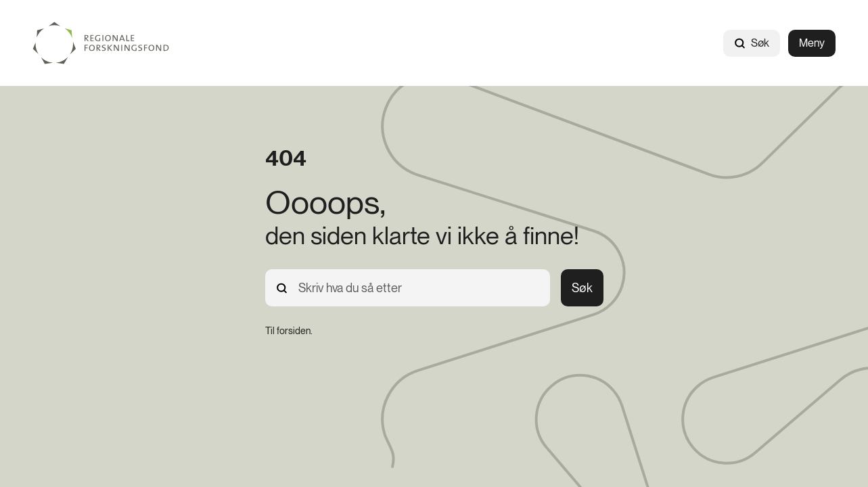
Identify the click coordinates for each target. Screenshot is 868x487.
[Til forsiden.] (289, 331)
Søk (752, 43)
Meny (812, 43)
